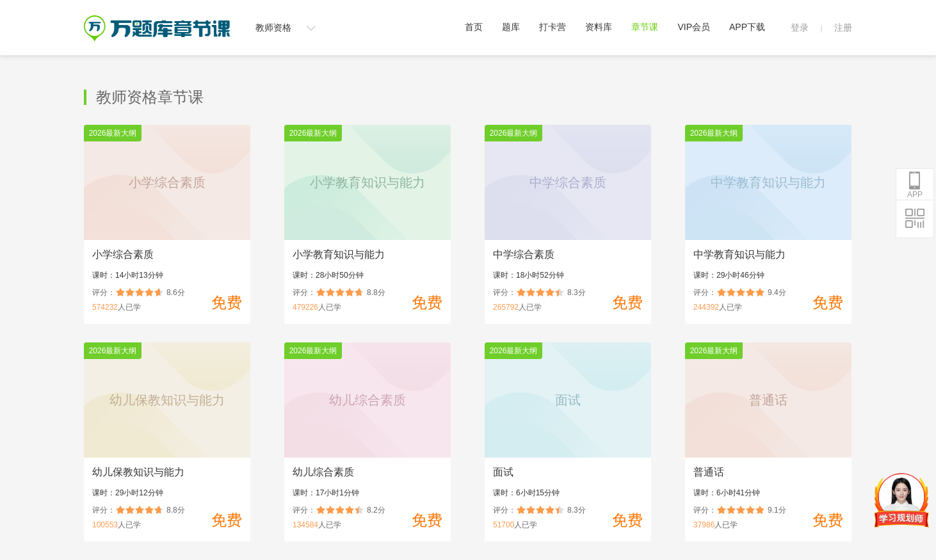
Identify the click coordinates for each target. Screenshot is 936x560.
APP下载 (747, 27)
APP (915, 185)
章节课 (645, 27)
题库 (511, 27)
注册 (843, 28)
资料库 (599, 27)
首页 (474, 27)
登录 (800, 28)
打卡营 (553, 27)
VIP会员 (694, 27)
